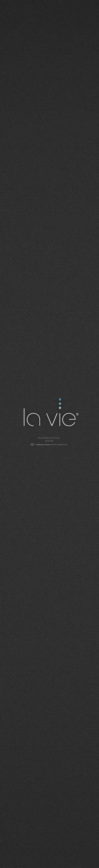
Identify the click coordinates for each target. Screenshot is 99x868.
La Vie (50, 413)
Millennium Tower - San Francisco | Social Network (50, 442)
